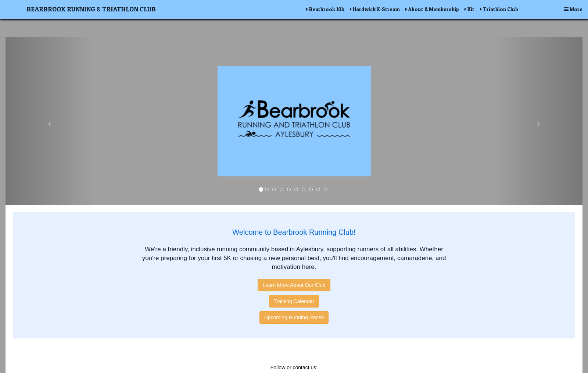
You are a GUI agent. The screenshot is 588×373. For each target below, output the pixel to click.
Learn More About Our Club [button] (294, 285)
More (573, 9)
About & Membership (432, 9)
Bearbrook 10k (325, 9)
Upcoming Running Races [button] (294, 317)
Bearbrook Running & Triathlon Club (91, 9)
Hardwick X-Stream (375, 9)
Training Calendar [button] (294, 301)
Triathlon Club (499, 9)
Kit (469, 9)
